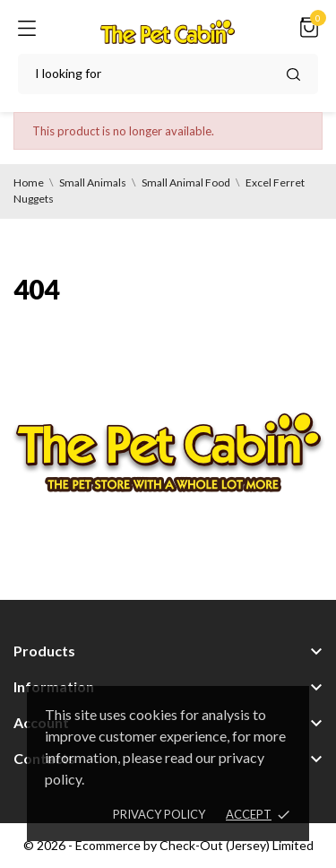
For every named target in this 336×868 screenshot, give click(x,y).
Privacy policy (159, 814)
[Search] (168, 74)
